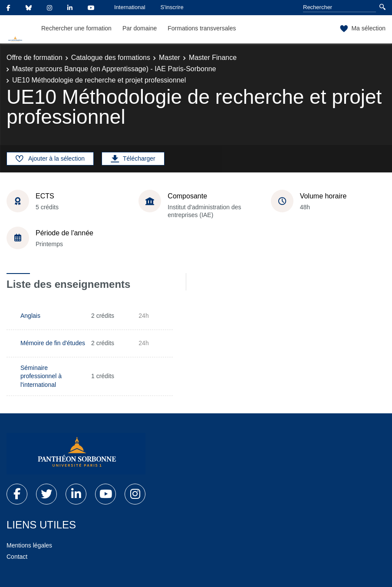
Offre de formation (35, 58)
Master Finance (213, 58)
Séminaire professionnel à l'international (41, 376)
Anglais (30, 316)
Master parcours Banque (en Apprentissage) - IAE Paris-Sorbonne (114, 69)
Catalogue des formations (111, 58)
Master (170, 58)
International (130, 7)
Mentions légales (29, 545)
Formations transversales (202, 28)
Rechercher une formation (76, 28)
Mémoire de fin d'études (53, 343)
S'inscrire (172, 7)
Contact (17, 557)
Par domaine (140, 28)
